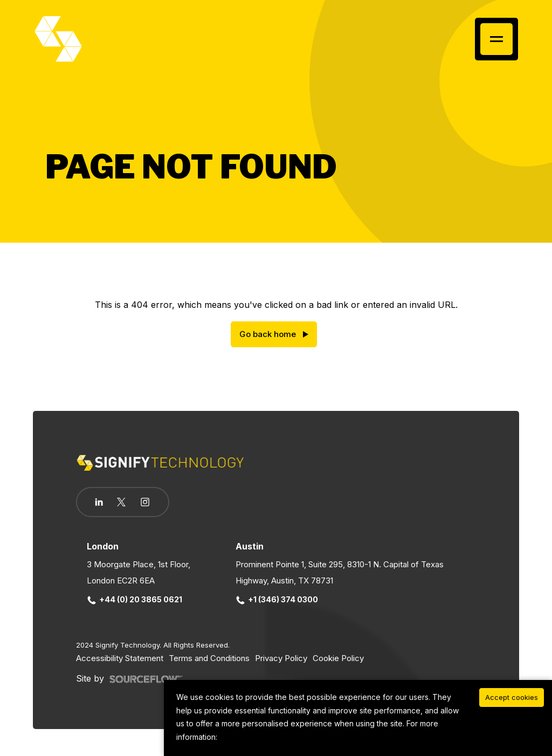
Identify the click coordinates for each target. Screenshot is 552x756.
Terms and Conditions (209, 658)
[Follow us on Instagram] (145, 503)
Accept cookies (512, 697)
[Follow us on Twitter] (121, 502)
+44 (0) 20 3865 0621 (135, 599)
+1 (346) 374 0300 (278, 599)
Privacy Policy (281, 658)
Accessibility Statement (120, 658)
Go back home (268, 334)
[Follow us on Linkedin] (99, 502)
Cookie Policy (338, 658)
